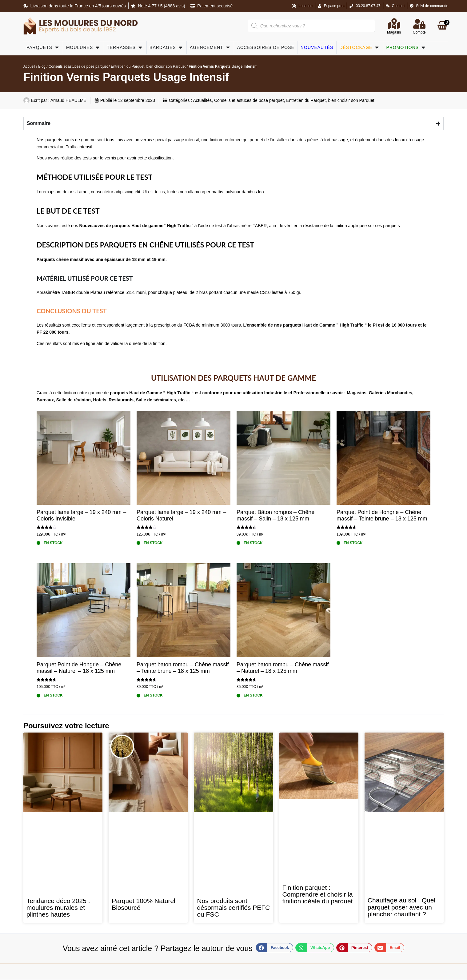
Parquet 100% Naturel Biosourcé (144, 904)
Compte (419, 32)
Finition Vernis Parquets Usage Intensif (126, 77)
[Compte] (419, 24)
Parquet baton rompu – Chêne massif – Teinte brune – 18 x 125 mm (183, 668)
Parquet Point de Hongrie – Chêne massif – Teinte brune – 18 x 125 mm (382, 516)
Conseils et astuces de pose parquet (78, 66)
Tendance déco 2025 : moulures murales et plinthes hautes (58, 908)
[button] (274, 948)
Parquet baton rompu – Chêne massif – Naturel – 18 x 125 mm (283, 668)
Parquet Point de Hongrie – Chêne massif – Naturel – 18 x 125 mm (79, 668)
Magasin (394, 32)
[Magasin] (394, 24)
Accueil (29, 66)
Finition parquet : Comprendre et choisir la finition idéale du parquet (318, 894)
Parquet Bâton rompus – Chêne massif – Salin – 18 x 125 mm (275, 516)
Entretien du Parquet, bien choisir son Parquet (148, 66)
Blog (42, 66)
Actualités (202, 100)
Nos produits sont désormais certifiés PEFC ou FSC (233, 908)
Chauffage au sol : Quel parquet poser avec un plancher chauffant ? (401, 907)
